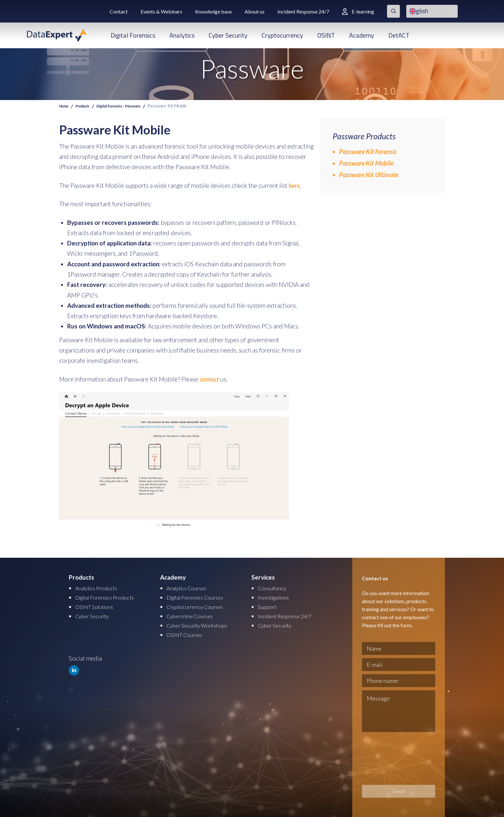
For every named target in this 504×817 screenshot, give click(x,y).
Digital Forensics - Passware (128, 106)
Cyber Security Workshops (202, 624)
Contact (119, 11)
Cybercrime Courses (194, 615)
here (294, 185)
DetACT (399, 35)
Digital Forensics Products (110, 597)
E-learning (358, 11)
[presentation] (388, 758)
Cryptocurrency (282, 35)
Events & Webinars (161, 11)
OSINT (326, 35)
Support (268, 606)
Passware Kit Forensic (368, 151)
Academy (362, 35)
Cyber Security (228, 35)
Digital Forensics (133, 35)
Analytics (182, 35)
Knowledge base (213, 11)
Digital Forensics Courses (200, 597)
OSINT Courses (187, 633)
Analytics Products (100, 588)
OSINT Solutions (97, 606)
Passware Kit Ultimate (369, 175)
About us (255, 11)
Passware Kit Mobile (366, 163)
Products (86, 106)
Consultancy (274, 588)
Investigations (276, 597)
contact (209, 379)
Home (65, 106)
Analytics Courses (190, 588)
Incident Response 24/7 (303, 11)
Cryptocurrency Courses (199, 606)
